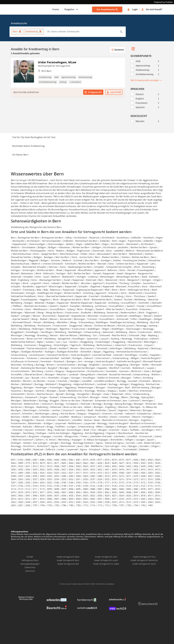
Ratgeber (71, 9)
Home (56, 9)
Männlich (140, 121)
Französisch (142, 103)
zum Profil (114, 92)
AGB (138, 61)
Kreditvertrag (34, 32)
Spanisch (140, 107)
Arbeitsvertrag (142, 70)
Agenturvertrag (143, 66)
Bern (17, 32)
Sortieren (117, 50)
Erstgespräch (93, 92)
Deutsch (140, 94)
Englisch (140, 99)
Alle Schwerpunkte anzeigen (146, 80)
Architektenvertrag (145, 74)
